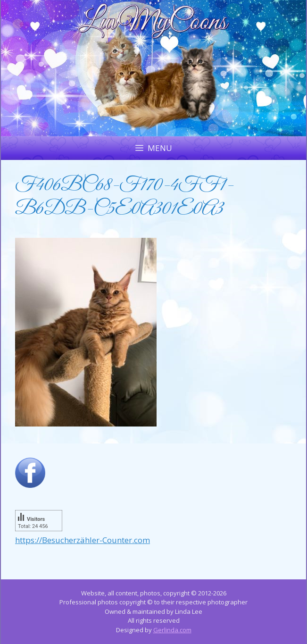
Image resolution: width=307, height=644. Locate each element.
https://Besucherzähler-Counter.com (83, 540)
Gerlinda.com (172, 630)
